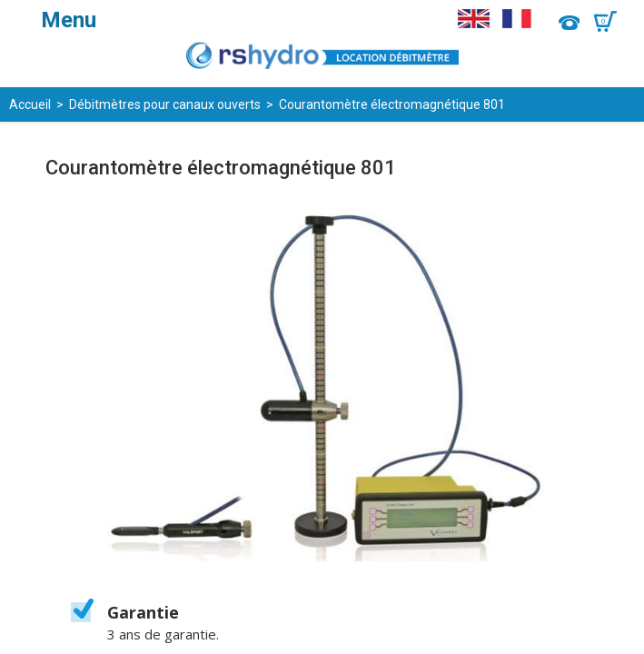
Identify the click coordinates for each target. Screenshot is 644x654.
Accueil (30, 104)
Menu (69, 20)
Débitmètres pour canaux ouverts (165, 104)
